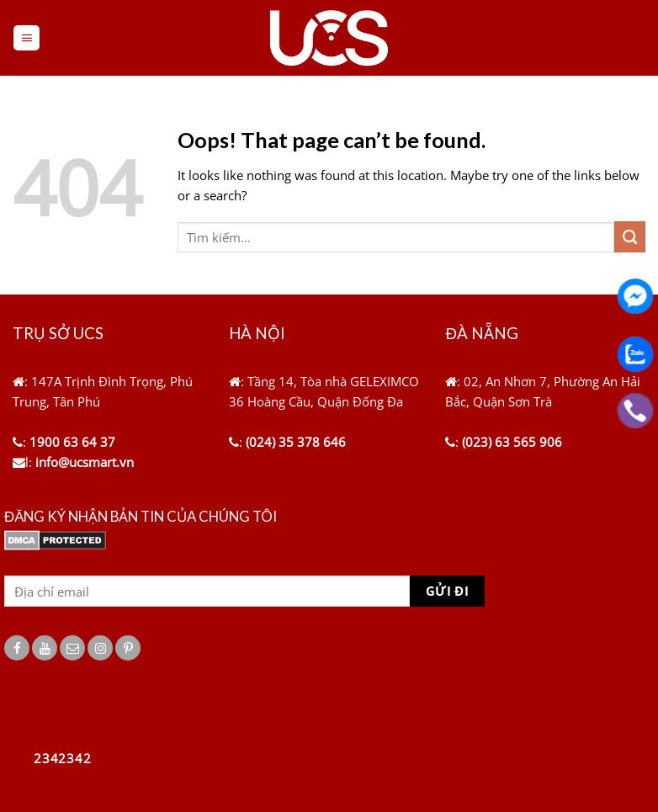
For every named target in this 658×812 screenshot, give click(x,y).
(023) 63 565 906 (512, 442)
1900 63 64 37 (72, 442)
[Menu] (27, 38)
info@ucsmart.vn (85, 462)
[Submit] (630, 237)
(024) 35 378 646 (296, 442)
